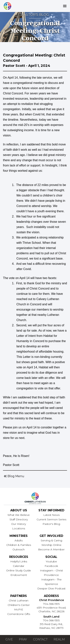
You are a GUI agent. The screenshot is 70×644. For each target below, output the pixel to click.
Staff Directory (19, 519)
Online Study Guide (19, 570)
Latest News (51, 515)
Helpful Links (19, 561)
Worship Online (51, 545)
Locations (19, 528)
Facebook (51, 566)
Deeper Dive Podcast (51, 588)
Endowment (19, 575)
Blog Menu (14, 476)
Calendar (19, 566)
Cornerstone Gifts (19, 614)
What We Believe (19, 515)
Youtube (51, 561)
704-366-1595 (51, 604)
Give (9, 639)
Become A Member (51, 549)
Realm (59, 639)
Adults (19, 540)
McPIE (19, 609)
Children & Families (19, 545)
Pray (23, 639)
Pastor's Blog (51, 524)
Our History (19, 524)
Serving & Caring (51, 540)
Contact (40, 639)
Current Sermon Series (51, 519)
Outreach (19, 549)
